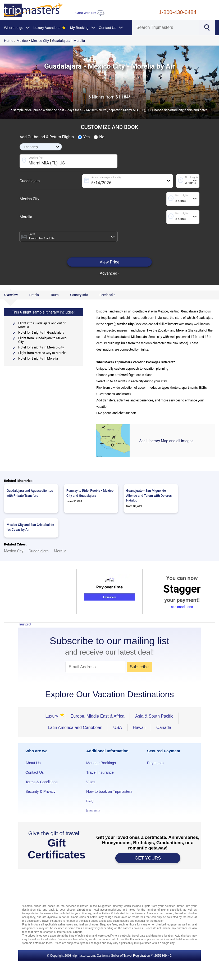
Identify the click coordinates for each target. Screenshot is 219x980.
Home (9, 41)
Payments (155, 763)
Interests (93, 811)
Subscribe (139, 667)
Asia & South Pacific (154, 716)
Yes (84, 137)
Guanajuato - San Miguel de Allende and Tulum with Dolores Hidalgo (149, 496)
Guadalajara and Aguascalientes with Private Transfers (30, 493)
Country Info (79, 295)
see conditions (182, 607)
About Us (33, 763)
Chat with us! (90, 13)
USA (118, 728)
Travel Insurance (100, 772)
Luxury (53, 716)
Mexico (22, 41)
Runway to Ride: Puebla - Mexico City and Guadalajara (90, 493)
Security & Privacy (40, 791)
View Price (110, 262)
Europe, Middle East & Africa (98, 716)
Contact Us (35, 772)
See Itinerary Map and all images (166, 441)
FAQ (90, 801)
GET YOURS (148, 858)
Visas (91, 782)
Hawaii (139, 728)
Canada (164, 728)
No (99, 137)
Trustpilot (25, 624)
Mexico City (40, 41)
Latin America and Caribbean (75, 728)
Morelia (79, 41)
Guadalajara (61, 41)
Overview (11, 295)
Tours (54, 295)
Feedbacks (107, 295)
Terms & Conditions (41, 782)
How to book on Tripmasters (109, 791)
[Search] (166, 28)
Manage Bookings (101, 763)
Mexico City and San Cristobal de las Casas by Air (30, 527)
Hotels (34, 295)
